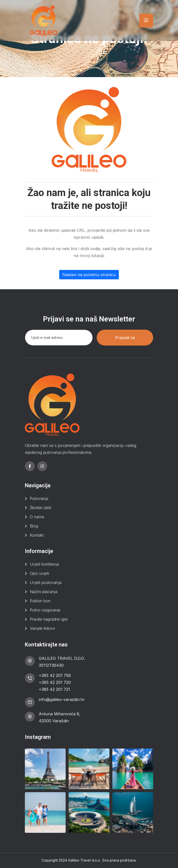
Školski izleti (41, 508)
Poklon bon (40, 601)
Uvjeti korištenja (44, 564)
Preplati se (125, 338)
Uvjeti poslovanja (46, 582)
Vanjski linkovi (42, 628)
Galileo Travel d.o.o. (84, 860)
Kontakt (37, 535)
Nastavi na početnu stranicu (89, 275)
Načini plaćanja (44, 592)
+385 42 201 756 (55, 675)
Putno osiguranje (45, 610)
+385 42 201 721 (54, 689)
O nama (37, 517)
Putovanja (39, 498)
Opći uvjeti (39, 573)
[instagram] (42, 466)
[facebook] (30, 466)
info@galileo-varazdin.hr (62, 699)
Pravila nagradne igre (49, 619)
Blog (34, 526)
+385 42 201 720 (55, 682)
